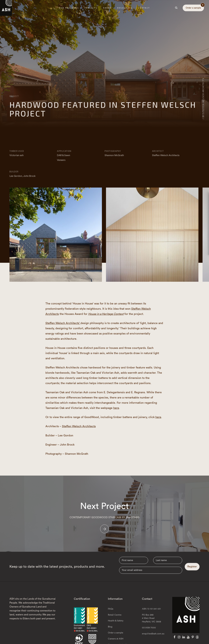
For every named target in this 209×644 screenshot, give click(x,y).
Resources (125, 8)
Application (64, 151)
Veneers (61, 160)
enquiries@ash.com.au (153, 638)
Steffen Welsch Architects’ (63, 323)
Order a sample (195, 7)
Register (192, 571)
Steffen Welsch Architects (79, 426)
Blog (110, 631)
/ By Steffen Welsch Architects (203, 99)
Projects (91, 8)
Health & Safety (116, 625)
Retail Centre (115, 619)
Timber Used (17, 151)
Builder (14, 172)
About (107, 8)
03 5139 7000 (149, 632)
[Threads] (197, 641)
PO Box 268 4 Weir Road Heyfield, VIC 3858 (152, 623)
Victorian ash (16, 155)
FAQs (111, 613)
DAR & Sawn (63, 155)
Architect (158, 151)
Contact (144, 8)
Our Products (69, 8)
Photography (113, 151)
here (116, 408)
